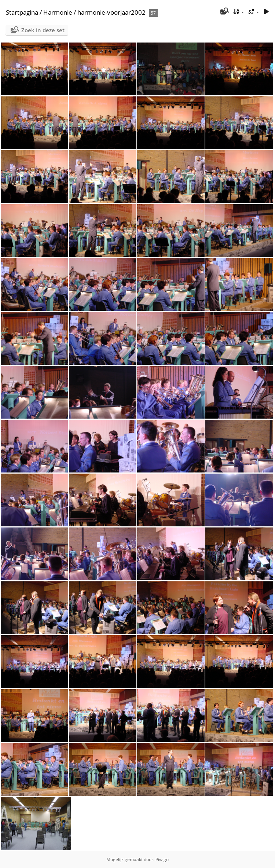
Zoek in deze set (43, 30)
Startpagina (22, 12)
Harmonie (58, 12)
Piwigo (162, 859)
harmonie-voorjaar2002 (111, 12)
